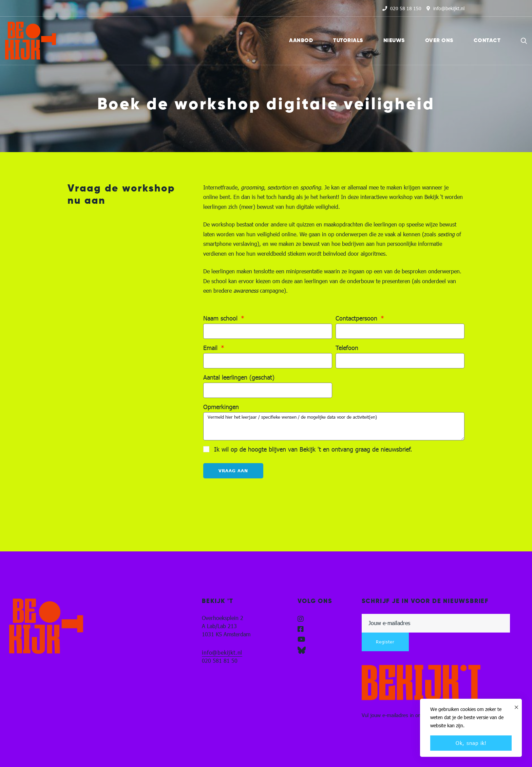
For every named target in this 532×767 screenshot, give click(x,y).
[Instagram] (301, 619)
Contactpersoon (357, 318)
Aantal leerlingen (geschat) (239, 377)
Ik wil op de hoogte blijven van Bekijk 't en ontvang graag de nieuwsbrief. (313, 449)
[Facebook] (301, 629)
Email (211, 348)
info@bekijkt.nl (222, 652)
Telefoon (347, 348)
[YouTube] (301, 639)
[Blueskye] (302, 650)
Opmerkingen (221, 407)
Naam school (221, 318)
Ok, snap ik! (471, 743)
